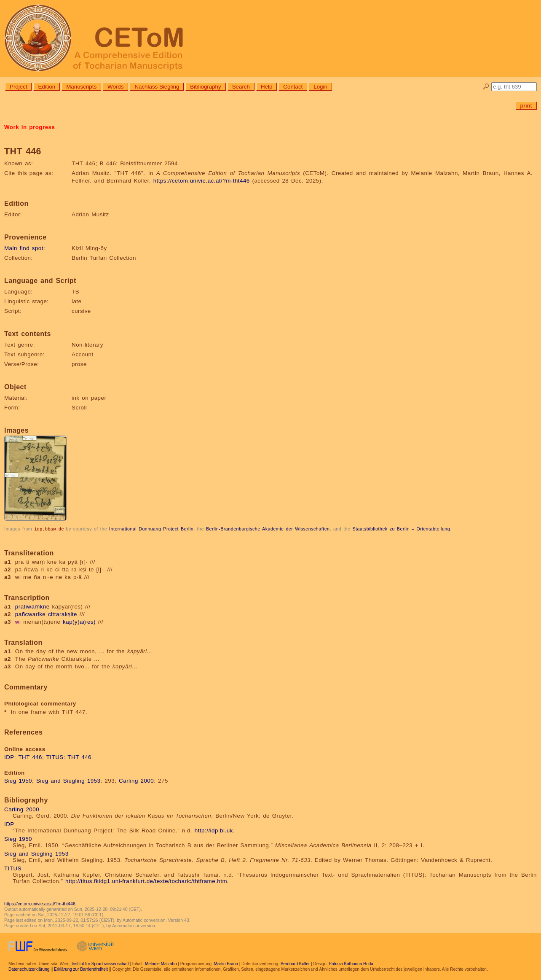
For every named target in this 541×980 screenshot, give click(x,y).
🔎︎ (486, 87)
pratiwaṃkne (32, 606)
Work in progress (29, 127)
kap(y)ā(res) (79, 621)
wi (18, 621)
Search (241, 87)
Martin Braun (226, 963)
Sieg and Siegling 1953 (68, 780)
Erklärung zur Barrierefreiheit (81, 969)
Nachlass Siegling (157, 87)
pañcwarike (30, 614)
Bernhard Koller (295, 963)
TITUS (55, 757)
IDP (9, 757)
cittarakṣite (63, 614)
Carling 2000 (136, 780)
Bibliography (205, 87)
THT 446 (30, 757)
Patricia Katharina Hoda (351, 963)
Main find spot (24, 248)
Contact (293, 87)
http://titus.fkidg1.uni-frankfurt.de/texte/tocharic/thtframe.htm (146, 881)
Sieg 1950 (18, 780)
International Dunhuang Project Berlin (151, 529)
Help (266, 87)
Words (115, 87)
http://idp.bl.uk (214, 830)
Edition (47, 87)
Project (18, 87)
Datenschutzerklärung (29, 969)
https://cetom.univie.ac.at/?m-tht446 (202, 181)
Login (320, 87)
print (526, 106)
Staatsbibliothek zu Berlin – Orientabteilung (401, 529)
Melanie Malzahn (161, 963)
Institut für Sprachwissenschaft (100, 963)
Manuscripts (81, 87)
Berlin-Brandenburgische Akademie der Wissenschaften (268, 529)
